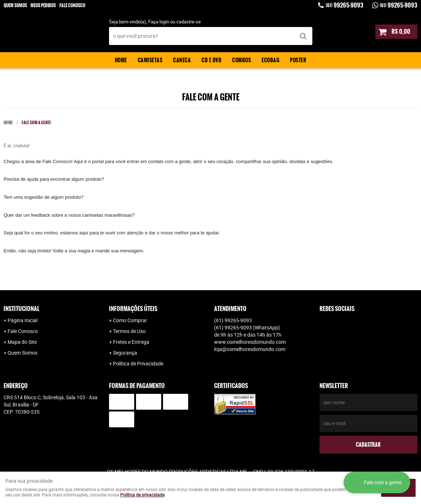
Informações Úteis (133, 309)
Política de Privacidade (138, 363)
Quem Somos (15, 5)
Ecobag (270, 60)
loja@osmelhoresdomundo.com (250, 349)
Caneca (182, 60)
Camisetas (150, 60)
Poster (298, 60)
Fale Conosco (72, 5)
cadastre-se (189, 22)
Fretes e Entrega (131, 342)
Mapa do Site (22, 342)
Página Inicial (22, 320)
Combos (241, 60)
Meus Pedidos (43, 5)
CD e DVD (211, 60)
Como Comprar (130, 320)
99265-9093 (345, 5)
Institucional (22, 309)
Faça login (159, 22)
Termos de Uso (129, 331)
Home (121, 60)
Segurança (125, 353)
